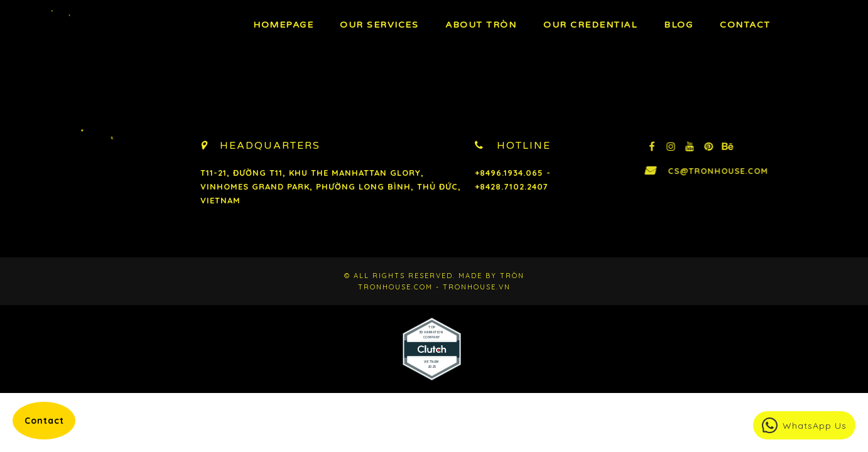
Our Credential (590, 25)
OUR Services (379, 25)
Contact (745, 25)
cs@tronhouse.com (749, 171)
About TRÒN (481, 25)
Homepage (283, 25)
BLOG (678, 25)
